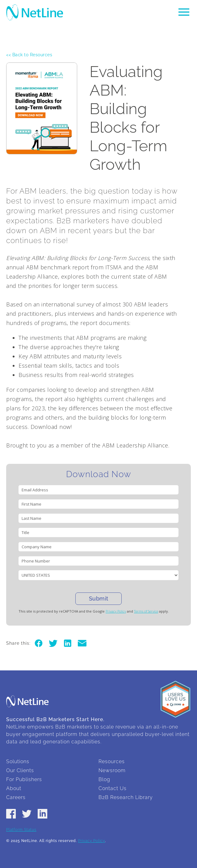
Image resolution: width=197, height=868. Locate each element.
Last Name (31, 518)
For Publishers (24, 779)
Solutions (18, 761)
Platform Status (21, 830)
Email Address (35, 490)
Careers (16, 797)
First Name (31, 504)
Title (25, 532)
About (14, 788)
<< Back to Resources (29, 55)
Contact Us (113, 788)
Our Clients (20, 770)
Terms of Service (146, 611)
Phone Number (36, 561)
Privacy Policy (116, 611)
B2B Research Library (126, 797)
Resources (112, 761)
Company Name (37, 547)
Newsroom (112, 770)
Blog (104, 779)
